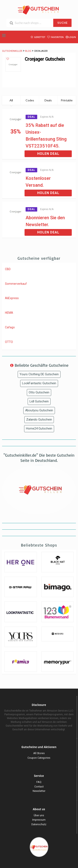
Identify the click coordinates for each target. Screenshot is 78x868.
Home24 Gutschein (39, 428)
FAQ (39, 782)
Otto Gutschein (39, 392)
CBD (8, 269)
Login (71, 37)
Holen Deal (48, 154)
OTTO (9, 342)
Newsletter (39, 791)
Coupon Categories (39, 758)
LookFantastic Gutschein (39, 383)
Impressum (39, 820)
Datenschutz (39, 824)
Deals (48, 100)
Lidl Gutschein (39, 401)
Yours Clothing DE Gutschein (39, 374)
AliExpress (12, 298)
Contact (39, 787)
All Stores (39, 753)
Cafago (10, 327)
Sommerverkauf (16, 284)
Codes (30, 100)
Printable (67, 100)
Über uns (39, 815)
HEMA (9, 313)
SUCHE (63, 23)
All (11, 100)
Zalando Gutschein (39, 420)
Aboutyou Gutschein (39, 410)
